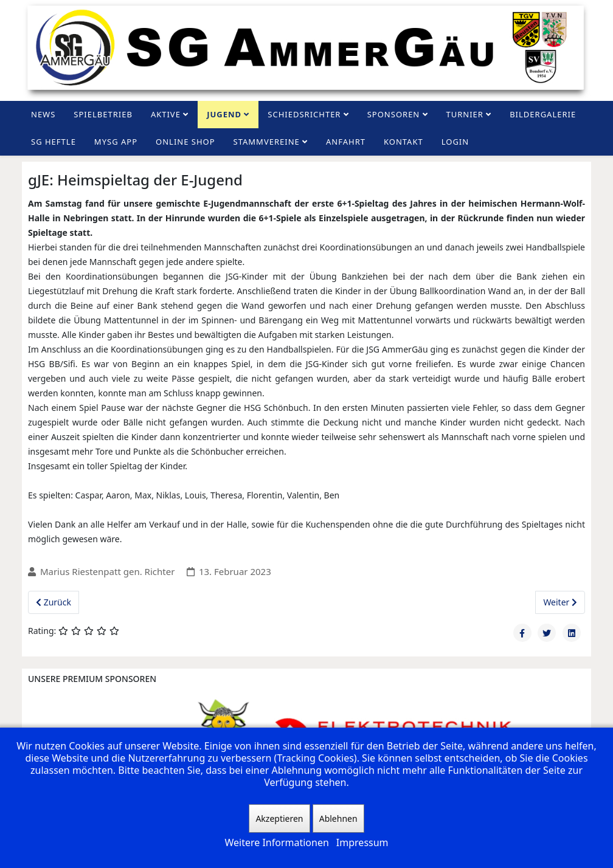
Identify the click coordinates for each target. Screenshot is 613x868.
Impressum (362, 842)
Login (455, 142)
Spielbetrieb (103, 114)
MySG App (116, 142)
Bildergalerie (543, 114)
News (43, 114)
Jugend (224, 114)
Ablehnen (338, 818)
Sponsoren (394, 114)
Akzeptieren (279, 818)
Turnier (465, 114)
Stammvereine (267, 142)
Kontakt (403, 142)
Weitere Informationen (276, 842)
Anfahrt (346, 142)
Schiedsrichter (304, 114)
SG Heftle (54, 142)
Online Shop (185, 142)
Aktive (166, 114)
